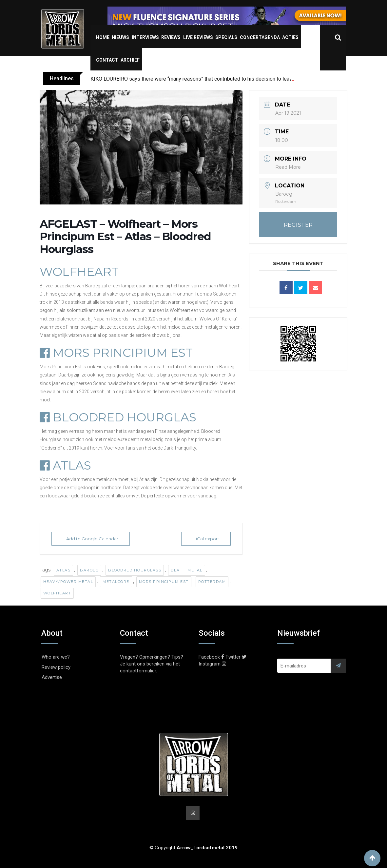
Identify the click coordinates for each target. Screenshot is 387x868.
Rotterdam (212, 582)
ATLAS (65, 465)
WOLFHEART (79, 272)
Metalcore (116, 582)
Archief (130, 60)
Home (103, 37)
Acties (290, 37)
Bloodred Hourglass (135, 570)
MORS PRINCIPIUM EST (116, 353)
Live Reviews (198, 37)
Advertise (52, 677)
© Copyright (193, 848)
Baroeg (89, 570)
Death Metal (187, 570)
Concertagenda (260, 37)
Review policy (56, 667)
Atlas (64, 570)
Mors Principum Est (164, 582)
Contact (107, 60)
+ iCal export (206, 539)
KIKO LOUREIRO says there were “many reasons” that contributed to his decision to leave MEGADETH (207, 79)
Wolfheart (57, 593)
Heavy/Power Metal (68, 582)
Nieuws (120, 37)
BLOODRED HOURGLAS (118, 417)
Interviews (145, 37)
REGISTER (298, 225)
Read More (288, 167)
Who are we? (56, 657)
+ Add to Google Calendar (91, 539)
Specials (226, 37)
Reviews (171, 37)
